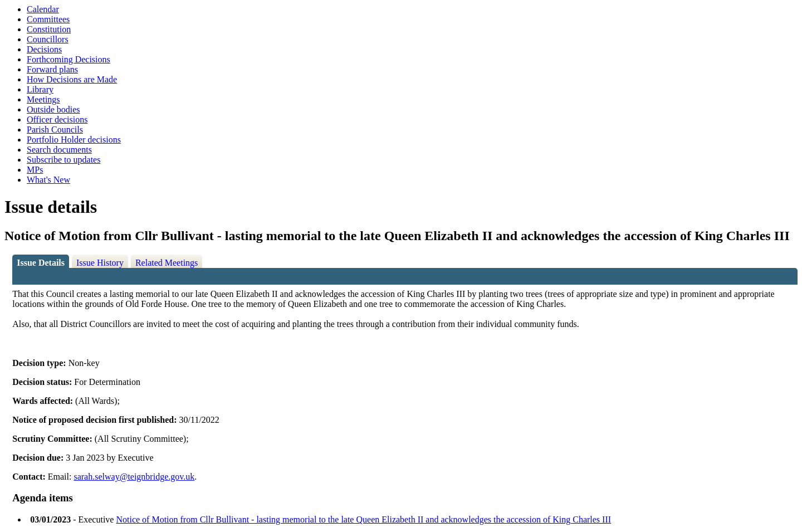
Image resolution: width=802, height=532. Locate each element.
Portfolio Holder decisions (74, 140)
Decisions (44, 49)
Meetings (43, 99)
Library (40, 89)
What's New (48, 180)
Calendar (43, 9)
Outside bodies (53, 109)
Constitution (49, 29)
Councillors (48, 39)
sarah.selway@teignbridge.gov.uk (134, 477)
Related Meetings (167, 263)
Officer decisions (57, 119)
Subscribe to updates (63, 160)
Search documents (59, 150)
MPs (35, 170)
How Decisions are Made (72, 79)
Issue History (100, 263)
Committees (48, 19)
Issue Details (41, 263)
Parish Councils (55, 130)
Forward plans (52, 69)
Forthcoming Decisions (69, 59)
